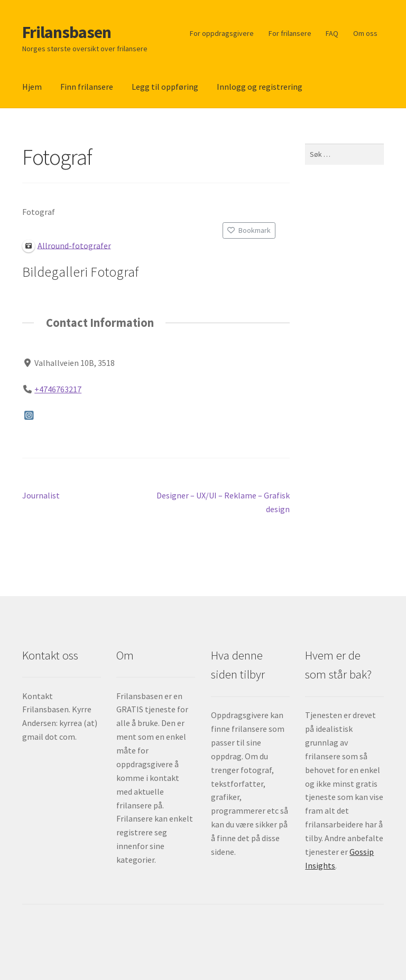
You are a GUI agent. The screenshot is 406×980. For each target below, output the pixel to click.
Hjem (32, 87)
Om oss (365, 33)
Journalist (41, 496)
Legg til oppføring (165, 87)
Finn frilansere (87, 87)
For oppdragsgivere (222, 33)
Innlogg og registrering (260, 87)
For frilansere (290, 33)
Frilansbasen (67, 32)
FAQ (332, 33)
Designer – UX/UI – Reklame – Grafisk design (223, 502)
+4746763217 (58, 389)
